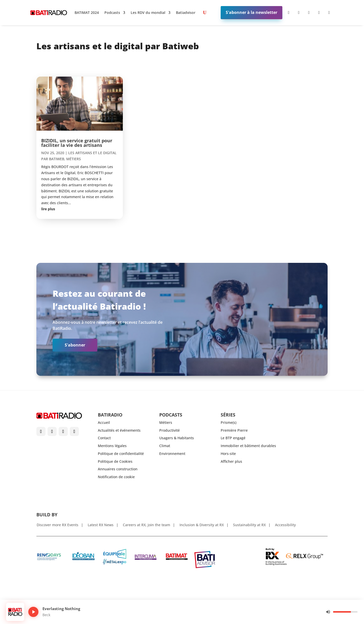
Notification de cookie (116, 477)
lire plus (48, 209)
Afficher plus (231, 461)
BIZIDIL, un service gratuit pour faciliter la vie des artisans (77, 143)
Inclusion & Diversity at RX (202, 525)
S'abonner (75, 345)
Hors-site (228, 454)
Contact (104, 438)
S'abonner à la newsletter (252, 12)
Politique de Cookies (115, 461)
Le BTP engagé (233, 438)
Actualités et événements (119, 430)
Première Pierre (234, 430)
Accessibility (285, 525)
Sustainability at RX (249, 525)
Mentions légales (112, 446)
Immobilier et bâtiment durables (248, 446)
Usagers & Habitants (177, 438)
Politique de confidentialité (121, 454)
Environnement (172, 454)
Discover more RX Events (58, 525)
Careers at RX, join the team (146, 525)
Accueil (104, 422)
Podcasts (112, 13)
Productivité (169, 430)
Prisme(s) (229, 422)
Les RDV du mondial (148, 13)
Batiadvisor (186, 13)
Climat (165, 446)
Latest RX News (101, 525)
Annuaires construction (118, 469)
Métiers (74, 159)
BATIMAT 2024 (87, 13)
